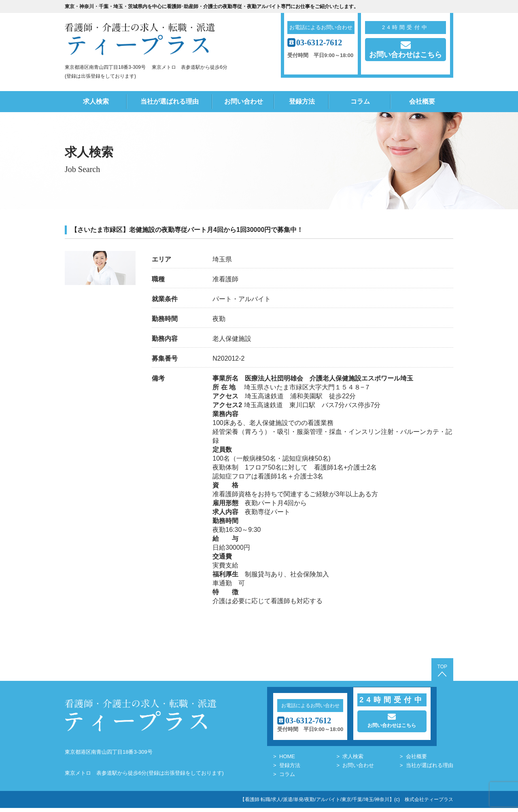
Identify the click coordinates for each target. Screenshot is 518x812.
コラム (360, 101)
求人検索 (96, 101)
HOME (287, 760)
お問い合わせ (244, 101)
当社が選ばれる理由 (170, 101)
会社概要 (422, 101)
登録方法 (302, 101)
